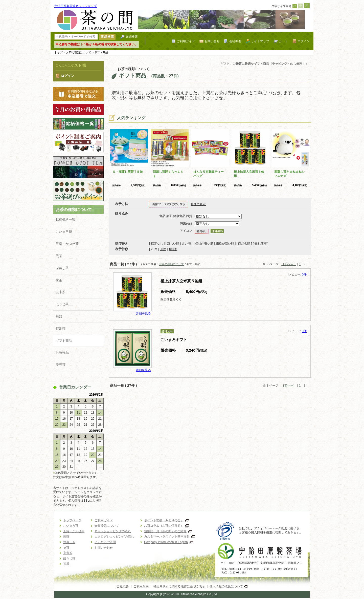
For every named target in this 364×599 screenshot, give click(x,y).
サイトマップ (260, 41)
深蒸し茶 (62, 268)
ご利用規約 (141, 586)
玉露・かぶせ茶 (67, 244)
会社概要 (235, 41)
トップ (59, 52)
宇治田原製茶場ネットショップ (76, 6)
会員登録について (107, 526)
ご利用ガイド (186, 41)
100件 (173, 249)
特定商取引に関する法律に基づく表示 (179, 586)
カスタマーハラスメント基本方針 (169, 537)
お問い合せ (212, 41)
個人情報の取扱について (228, 586)
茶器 (59, 316)
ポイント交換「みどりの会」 (166, 520)
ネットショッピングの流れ (113, 531)
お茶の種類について (78, 52)
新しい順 (173, 244)
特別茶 (61, 328)
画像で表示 (198, 204)
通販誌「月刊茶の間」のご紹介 (168, 531)
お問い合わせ (104, 548)
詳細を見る (143, 313)
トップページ (72, 520)
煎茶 (59, 256)
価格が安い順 (204, 244)
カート (283, 41)
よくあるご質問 (105, 542)
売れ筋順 (261, 244)
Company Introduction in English (169, 542)
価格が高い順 (225, 244)
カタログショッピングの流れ (114, 537)
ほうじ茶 (62, 304)
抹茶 (59, 280)
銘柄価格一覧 (65, 220)
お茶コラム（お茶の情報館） (166, 526)
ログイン (304, 41)
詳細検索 (132, 37)
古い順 (186, 244)
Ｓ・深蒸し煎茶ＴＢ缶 (128, 172)
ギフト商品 (64, 341)
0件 (304, 274)
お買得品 (62, 352)
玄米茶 (61, 292)
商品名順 (244, 244)
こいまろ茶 (64, 232)
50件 (163, 249)
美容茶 (61, 365)
